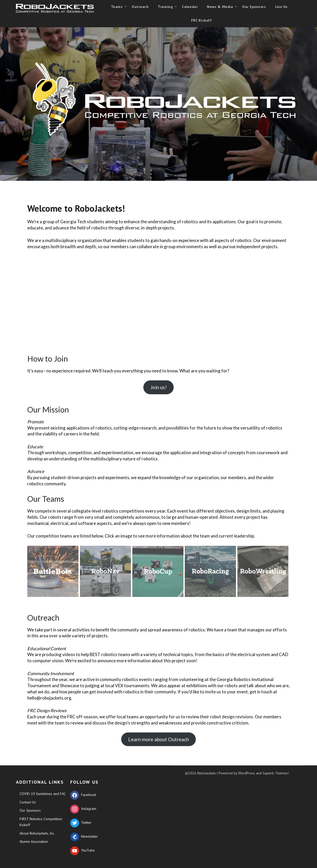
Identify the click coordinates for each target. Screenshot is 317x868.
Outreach (140, 7)
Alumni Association (34, 842)
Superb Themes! (276, 773)
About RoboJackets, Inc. (37, 833)
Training (165, 7)
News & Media (220, 7)
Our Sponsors (254, 7)
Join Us (281, 7)
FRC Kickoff (201, 20)
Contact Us (28, 802)
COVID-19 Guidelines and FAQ (43, 794)
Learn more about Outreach (158, 739)
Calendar (190, 7)
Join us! (158, 387)
